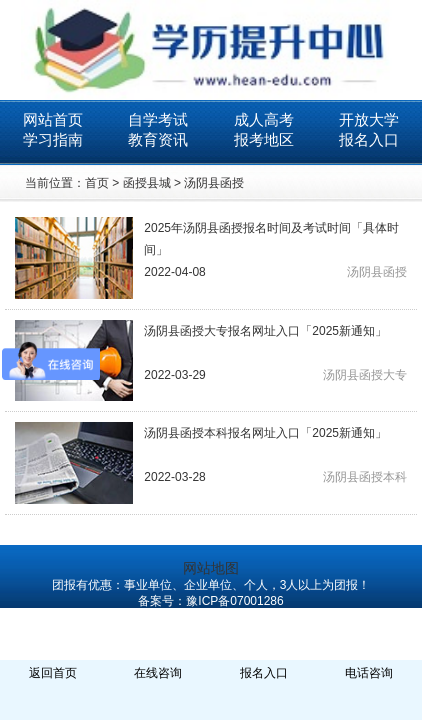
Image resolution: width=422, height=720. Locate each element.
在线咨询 (158, 673)
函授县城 (147, 183)
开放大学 (369, 119)
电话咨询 (369, 673)
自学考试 (158, 119)
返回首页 (53, 673)
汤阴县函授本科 (365, 477)
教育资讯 (158, 139)
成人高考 (264, 119)
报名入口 (369, 139)
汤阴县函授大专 (365, 375)
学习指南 (53, 139)
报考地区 (264, 139)
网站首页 (53, 119)
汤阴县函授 (214, 183)
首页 (97, 183)
